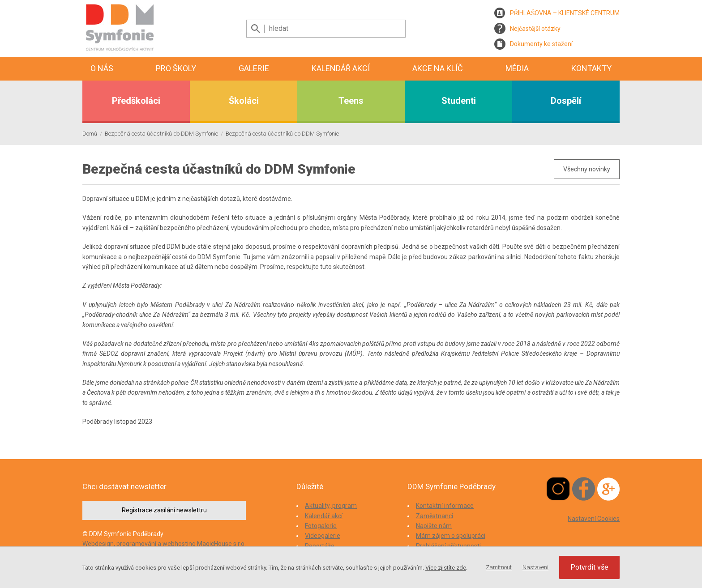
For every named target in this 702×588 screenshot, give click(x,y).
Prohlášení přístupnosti (448, 546)
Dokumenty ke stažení (541, 44)
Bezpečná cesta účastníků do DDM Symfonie (161, 134)
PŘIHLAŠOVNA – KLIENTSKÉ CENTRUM (565, 13)
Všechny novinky (587, 169)
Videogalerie (323, 536)
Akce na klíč (438, 68)
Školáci (244, 101)
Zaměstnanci (434, 516)
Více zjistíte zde (446, 568)
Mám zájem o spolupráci (451, 536)
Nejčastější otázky (535, 29)
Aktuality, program (331, 506)
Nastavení (535, 567)
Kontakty (591, 68)
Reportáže (320, 546)
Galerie (254, 68)
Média (517, 68)
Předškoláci (136, 101)
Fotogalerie (321, 526)
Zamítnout (499, 567)
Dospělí (566, 101)
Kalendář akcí (341, 68)
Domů (90, 134)
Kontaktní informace (445, 506)
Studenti (459, 101)
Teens (351, 101)
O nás (102, 68)
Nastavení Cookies (594, 519)
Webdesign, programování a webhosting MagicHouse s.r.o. (164, 544)
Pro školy (176, 68)
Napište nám (434, 526)
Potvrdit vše (589, 567)
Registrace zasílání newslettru (164, 510)
